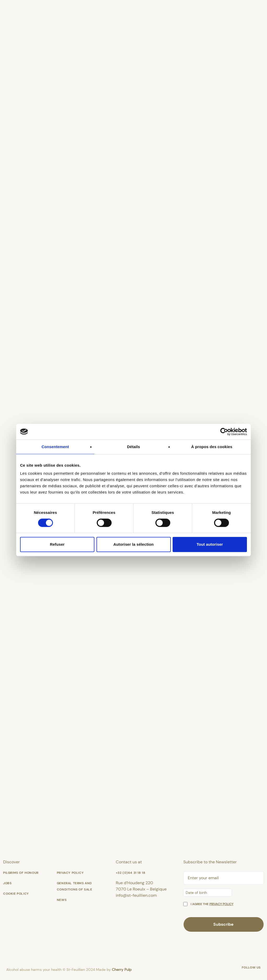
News (62, 900)
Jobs (7, 883)
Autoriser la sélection (134, 544)
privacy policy (221, 904)
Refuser (57, 544)
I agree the (212, 904)
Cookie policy (16, 894)
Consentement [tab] (55, 447)
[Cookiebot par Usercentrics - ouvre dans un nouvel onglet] (224, 432)
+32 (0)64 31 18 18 (131, 873)
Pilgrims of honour (21, 873)
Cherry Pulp (122, 970)
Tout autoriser (210, 544)
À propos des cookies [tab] (212, 447)
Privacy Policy (70, 873)
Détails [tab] (133, 447)
